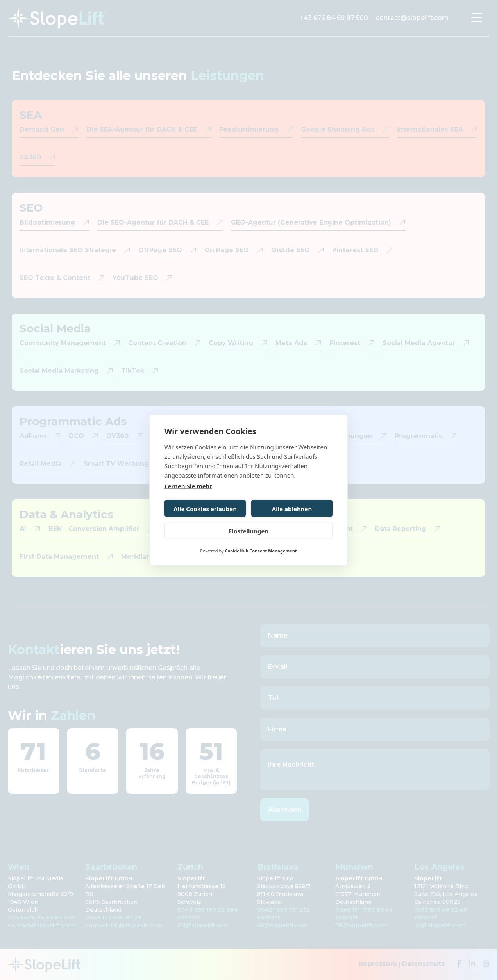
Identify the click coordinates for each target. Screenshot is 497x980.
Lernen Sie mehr (188, 486)
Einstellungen (248, 531)
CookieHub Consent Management (261, 551)
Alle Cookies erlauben (205, 508)
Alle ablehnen (292, 508)
